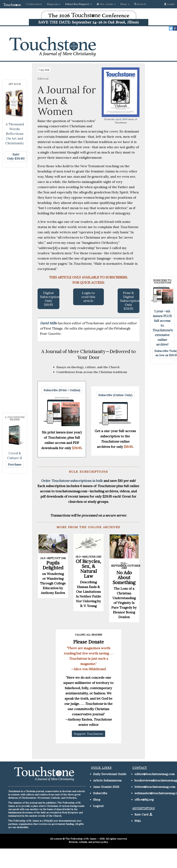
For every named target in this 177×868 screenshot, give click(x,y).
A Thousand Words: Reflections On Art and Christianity (15, 134)
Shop (97, 800)
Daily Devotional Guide (110, 774)
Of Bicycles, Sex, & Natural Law (88, 569)
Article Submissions (107, 780)
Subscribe (100, 793)
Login (169, 4)
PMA (138, 821)
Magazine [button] (54, 4)
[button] (79, 4)
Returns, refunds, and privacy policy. (88, 842)
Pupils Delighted (53, 565)
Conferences (34, 4)
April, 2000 (122, 119)
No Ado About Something (124, 578)
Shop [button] (125, 4)
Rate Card (141, 814)
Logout (98, 806)
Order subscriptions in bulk (72, 481)
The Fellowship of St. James (81, 839)
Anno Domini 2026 (106, 787)
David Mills (49, 323)
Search (140, 4)
